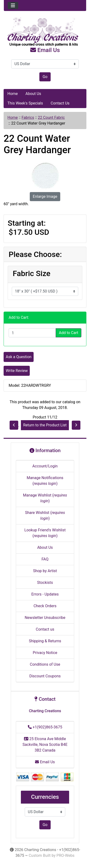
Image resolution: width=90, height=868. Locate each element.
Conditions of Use (45, 664)
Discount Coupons (45, 676)
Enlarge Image (45, 196)
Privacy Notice (45, 653)
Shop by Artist (45, 571)
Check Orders (45, 606)
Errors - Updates (45, 594)
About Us (33, 94)
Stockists (45, 583)
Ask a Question (19, 357)
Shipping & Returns (45, 641)
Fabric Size (32, 273)
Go (45, 77)
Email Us (45, 50)
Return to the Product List (45, 425)
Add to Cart (69, 333)
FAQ (45, 559)
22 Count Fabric (51, 118)
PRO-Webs (65, 855)
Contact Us (60, 103)
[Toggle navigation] (13, 5)
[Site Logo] (45, 32)
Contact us (45, 629)
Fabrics (28, 118)
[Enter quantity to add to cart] (32, 333)
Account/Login (45, 466)
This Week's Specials (25, 103)
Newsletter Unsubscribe (45, 618)
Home (13, 94)
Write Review (17, 371)
